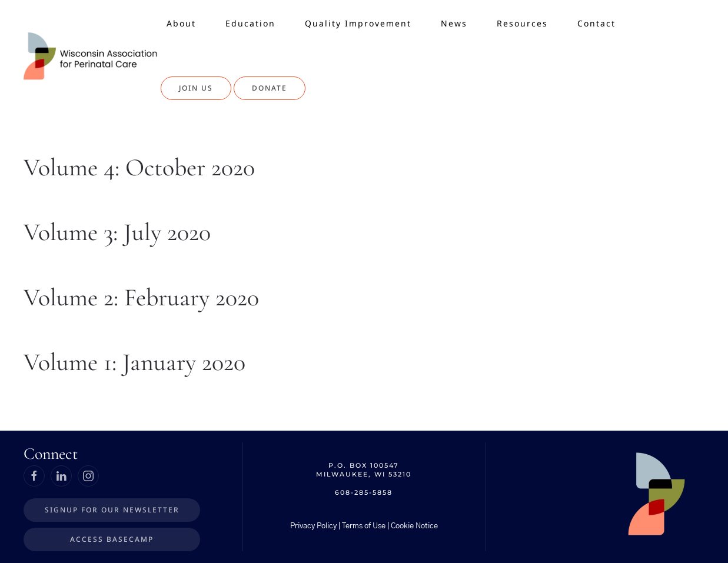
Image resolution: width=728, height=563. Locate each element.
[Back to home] (92, 56)
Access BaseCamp (112, 539)
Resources (522, 23)
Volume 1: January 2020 (134, 362)
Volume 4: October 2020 (139, 167)
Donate (270, 88)
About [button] (181, 23)
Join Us (196, 88)
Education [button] (250, 23)
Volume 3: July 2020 (117, 232)
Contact (596, 23)
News (454, 23)
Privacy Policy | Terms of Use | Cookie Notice (364, 526)
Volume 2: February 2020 (141, 297)
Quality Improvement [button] (358, 23)
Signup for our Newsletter (112, 510)
